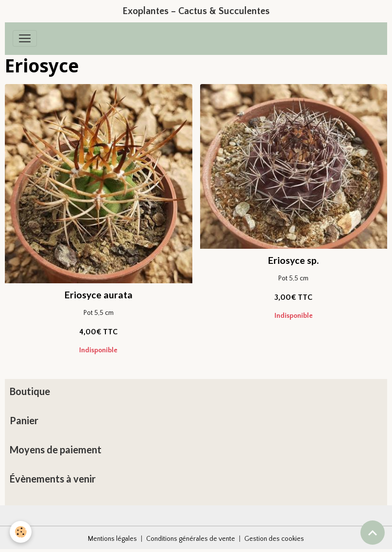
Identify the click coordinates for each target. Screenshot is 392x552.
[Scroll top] (373, 533)
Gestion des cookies (274, 539)
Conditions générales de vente (191, 539)
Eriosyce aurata (99, 295)
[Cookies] (21, 532)
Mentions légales (112, 539)
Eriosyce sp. (293, 260)
